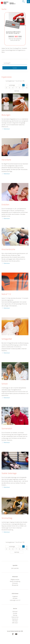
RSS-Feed (15, 621)
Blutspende (15, 585)
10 (27, 88)
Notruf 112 (6, 294)
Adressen (15, 611)
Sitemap (15, 615)
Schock (5, 384)
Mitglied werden (15, 579)
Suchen (15, 68)
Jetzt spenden (15, 568)
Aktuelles (15, 598)
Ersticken (5, 205)
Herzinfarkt (6, 160)
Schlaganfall (7, 339)
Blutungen (6, 115)
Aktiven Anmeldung (15, 581)
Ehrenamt (15, 583)
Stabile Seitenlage (9, 473)
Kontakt (15, 613)
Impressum (15, 619)
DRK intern (15, 623)
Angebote (15, 596)
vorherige (12, 85)
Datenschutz (15, 617)
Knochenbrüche (8, 249)
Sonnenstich (7, 429)
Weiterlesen (7, 129)
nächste (17, 91)
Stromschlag (7, 518)
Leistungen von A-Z (15, 600)
